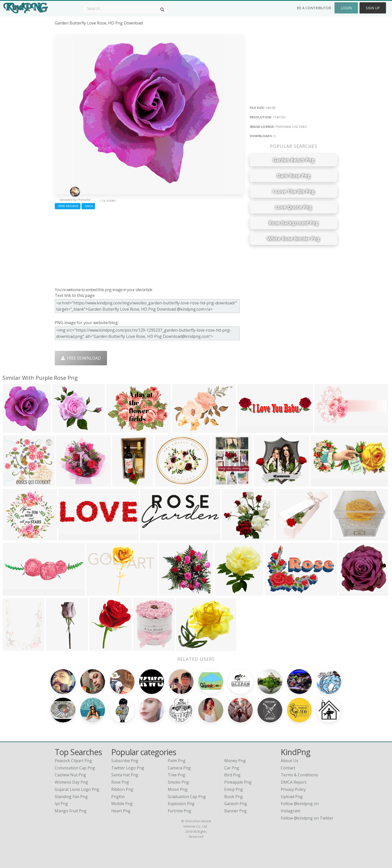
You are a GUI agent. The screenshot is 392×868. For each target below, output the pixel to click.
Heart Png (121, 811)
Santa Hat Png (125, 775)
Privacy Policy (293, 789)
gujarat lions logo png (77, 789)
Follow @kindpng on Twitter (307, 818)
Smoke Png (178, 782)
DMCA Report (294, 782)
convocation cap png (75, 768)
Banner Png (235, 811)
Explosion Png (181, 804)
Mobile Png (122, 804)
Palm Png (177, 761)
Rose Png (120, 782)
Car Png (232, 768)
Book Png (233, 797)
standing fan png (71, 797)
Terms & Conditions (299, 775)
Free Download (81, 358)
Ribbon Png (122, 789)
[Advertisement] (149, 247)
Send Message (68, 206)
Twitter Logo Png (128, 768)
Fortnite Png (179, 811)
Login (346, 8)
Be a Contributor (314, 8)
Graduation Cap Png (187, 797)
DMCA (88, 206)
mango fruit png (71, 811)
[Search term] (125, 8)
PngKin (118, 797)
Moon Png (178, 789)
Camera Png (179, 768)
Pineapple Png (238, 782)
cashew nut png (70, 775)
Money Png (235, 761)
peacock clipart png (73, 761)
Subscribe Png (125, 761)
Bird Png (232, 775)
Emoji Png (234, 789)
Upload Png (292, 797)
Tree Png (176, 775)
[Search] (162, 9)
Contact (288, 768)
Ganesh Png (236, 804)
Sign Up (373, 8)
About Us (289, 761)
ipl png (61, 804)
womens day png (71, 782)
